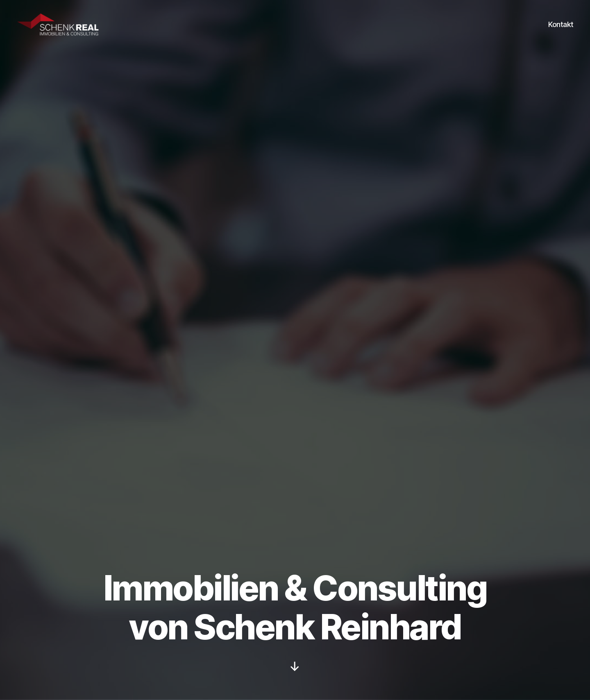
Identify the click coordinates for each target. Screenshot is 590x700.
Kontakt (561, 30)
